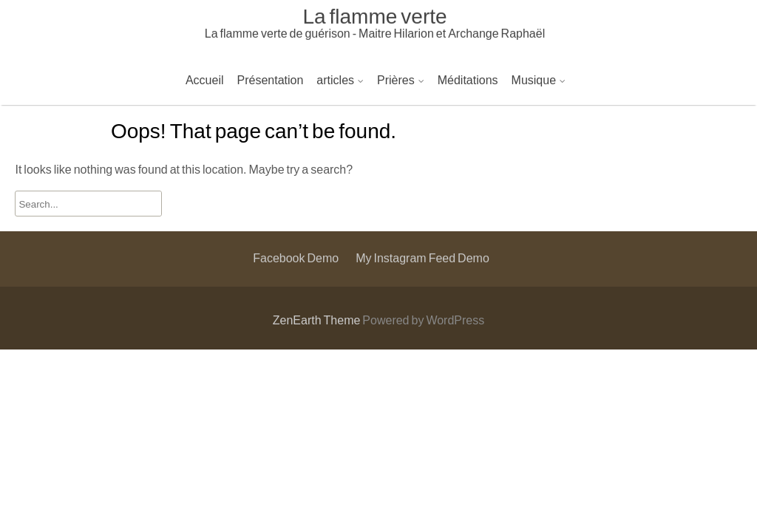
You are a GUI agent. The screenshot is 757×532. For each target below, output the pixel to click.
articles (335, 79)
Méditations (468, 79)
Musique (534, 79)
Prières (396, 79)
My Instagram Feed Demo (422, 215)
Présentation (271, 79)
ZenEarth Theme (318, 320)
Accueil (205, 79)
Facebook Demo (296, 215)
